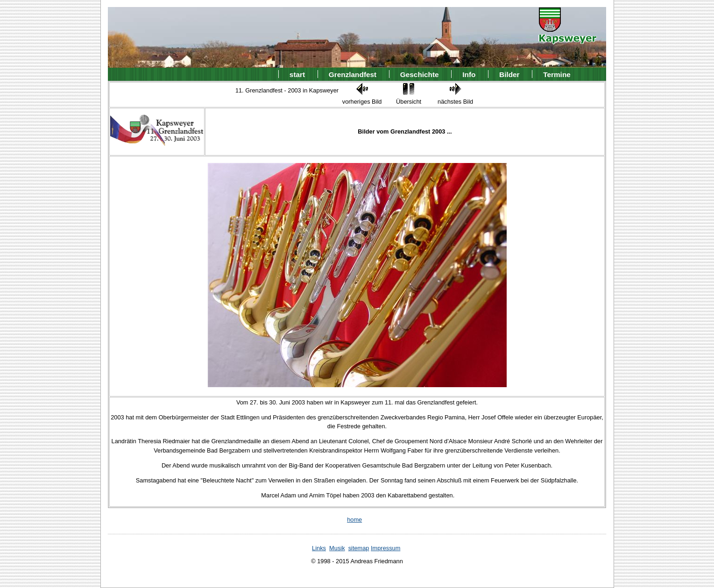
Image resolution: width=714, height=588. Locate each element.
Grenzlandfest (353, 74)
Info (469, 74)
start (297, 74)
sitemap (359, 548)
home (354, 520)
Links (319, 548)
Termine (557, 74)
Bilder (509, 74)
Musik (337, 548)
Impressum (385, 548)
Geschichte (420, 74)
